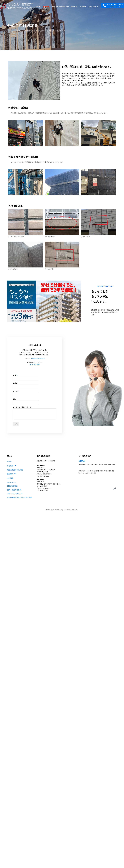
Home (38, 7)
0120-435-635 (35, 365)
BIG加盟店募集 (12, 486)
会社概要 (83, 7)
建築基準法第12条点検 (61, 7)
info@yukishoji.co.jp (38, 358)
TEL (14, 399)
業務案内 (74, 7)
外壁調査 (46, 7)
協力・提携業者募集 (14, 490)
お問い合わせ (93, 7)
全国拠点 (82, 461)
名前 (15, 375)
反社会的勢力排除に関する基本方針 (20, 498)
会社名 (15, 383)
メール (16, 391)
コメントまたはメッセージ (22, 407)
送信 (16, 424)
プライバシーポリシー (15, 494)
